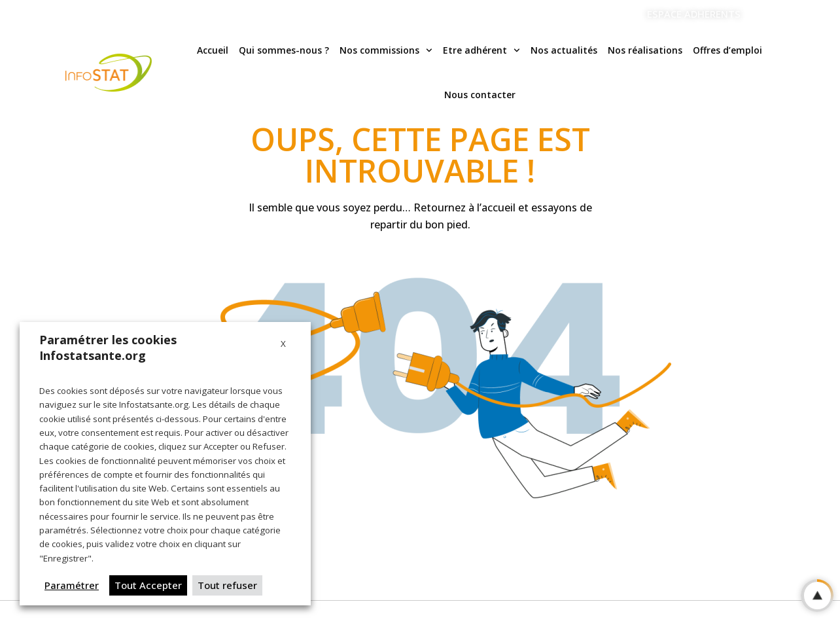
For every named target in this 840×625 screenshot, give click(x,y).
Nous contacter (480, 95)
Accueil (213, 50)
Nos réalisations (645, 50)
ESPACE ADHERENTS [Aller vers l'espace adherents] (694, 14)
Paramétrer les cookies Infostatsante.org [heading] (108, 348)
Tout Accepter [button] (148, 585)
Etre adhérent (481, 50)
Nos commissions (386, 50)
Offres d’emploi (727, 50)
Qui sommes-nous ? (284, 50)
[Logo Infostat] (109, 73)
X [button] (283, 344)
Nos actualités (564, 50)
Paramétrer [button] (72, 585)
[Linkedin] (768, 14)
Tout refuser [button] (227, 585)
